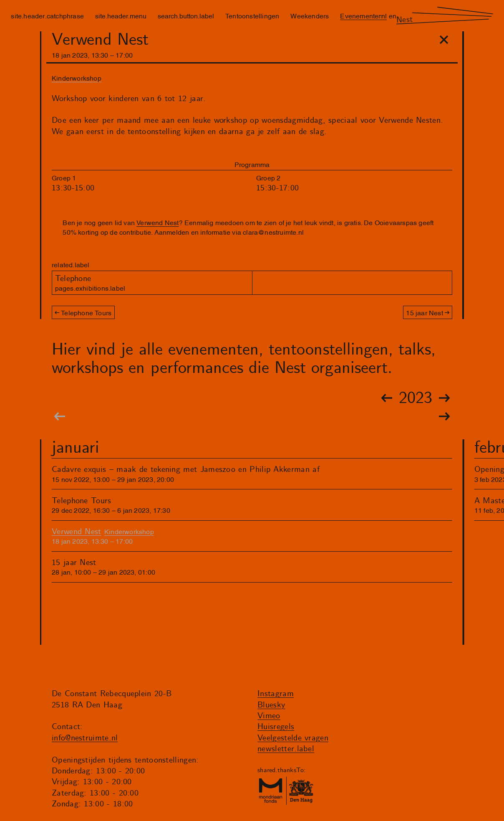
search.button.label (186, 15)
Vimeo (269, 716)
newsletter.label (286, 749)
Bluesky (271, 705)
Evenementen (361, 15)
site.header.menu (121, 15)
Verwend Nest (157, 222)
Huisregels (276, 727)
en (393, 15)
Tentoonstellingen (252, 15)
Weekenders (310, 15)
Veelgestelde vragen (293, 738)
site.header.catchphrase (47, 15)
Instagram (276, 694)
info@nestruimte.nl (85, 738)
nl (384, 15)
